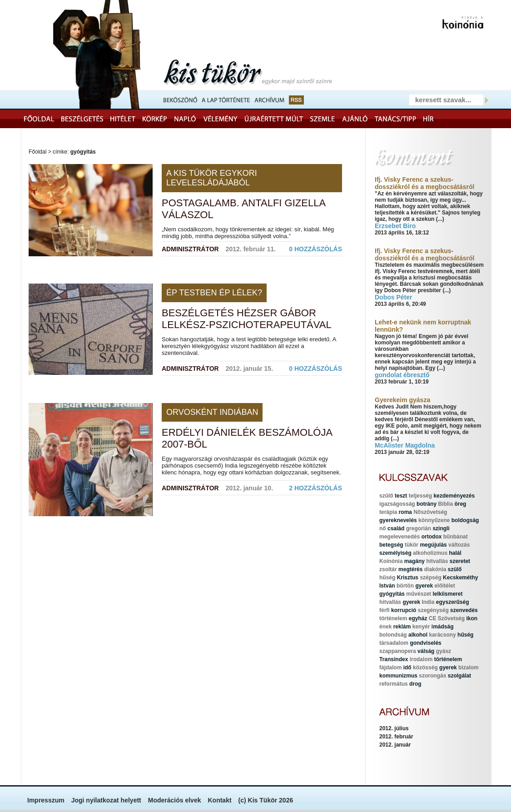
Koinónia (391, 561)
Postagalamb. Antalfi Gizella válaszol (243, 209)
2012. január (395, 745)
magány (414, 561)
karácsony (442, 635)
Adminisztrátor (190, 249)
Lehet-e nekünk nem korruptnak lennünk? (423, 326)
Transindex (394, 659)
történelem (393, 618)
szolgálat (459, 676)
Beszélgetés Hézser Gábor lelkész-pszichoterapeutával (247, 319)
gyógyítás (392, 594)
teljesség (420, 496)
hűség (387, 578)
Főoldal (37, 152)
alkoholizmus (430, 553)
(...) (440, 219)
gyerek (424, 586)
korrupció (404, 610)
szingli (441, 528)
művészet (419, 594)
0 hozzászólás (315, 249)
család (396, 528)
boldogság (465, 520)
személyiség (395, 553)
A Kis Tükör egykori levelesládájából (212, 178)
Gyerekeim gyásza (402, 400)
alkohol (418, 635)
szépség (430, 578)
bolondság (393, 635)
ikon (472, 618)
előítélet (444, 586)
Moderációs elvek (175, 800)
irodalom (421, 659)
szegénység (433, 610)
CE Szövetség (447, 618)
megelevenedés (399, 537)
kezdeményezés (454, 496)
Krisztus (408, 578)
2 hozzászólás (315, 488)
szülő (386, 496)
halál (455, 553)
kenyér (421, 627)
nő (383, 528)
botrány (427, 504)
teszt (401, 496)
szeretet (460, 561)
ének (385, 627)
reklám (402, 627)
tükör (412, 545)
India (428, 602)
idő (407, 668)
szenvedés (464, 610)
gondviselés (425, 643)
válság (426, 651)
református (394, 684)
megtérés (410, 569)
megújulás (433, 545)
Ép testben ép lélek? (214, 293)
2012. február (396, 737)
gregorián (419, 528)
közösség (425, 668)
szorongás (432, 676)
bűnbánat (456, 537)
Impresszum (46, 800)
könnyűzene (434, 520)
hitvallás (437, 561)
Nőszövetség (430, 512)
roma (405, 512)
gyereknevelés (398, 520)
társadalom (394, 643)
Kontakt (219, 800)
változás (459, 545)
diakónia (435, 569)
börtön (405, 586)
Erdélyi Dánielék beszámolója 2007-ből (247, 438)
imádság (443, 627)
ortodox (432, 537)
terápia (388, 512)
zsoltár (388, 569)
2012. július (394, 728)
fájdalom (390, 668)
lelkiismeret (447, 594)
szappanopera (398, 651)
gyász (444, 651)
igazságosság (397, 504)
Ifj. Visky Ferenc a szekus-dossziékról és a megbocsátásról (424, 183)
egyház (418, 618)
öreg (460, 504)
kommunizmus (398, 676)
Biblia (445, 504)
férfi (384, 610)
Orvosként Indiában (212, 412)
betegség (391, 545)
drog (415, 684)
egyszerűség (453, 602)
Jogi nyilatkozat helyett (106, 800)
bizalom (469, 668)
